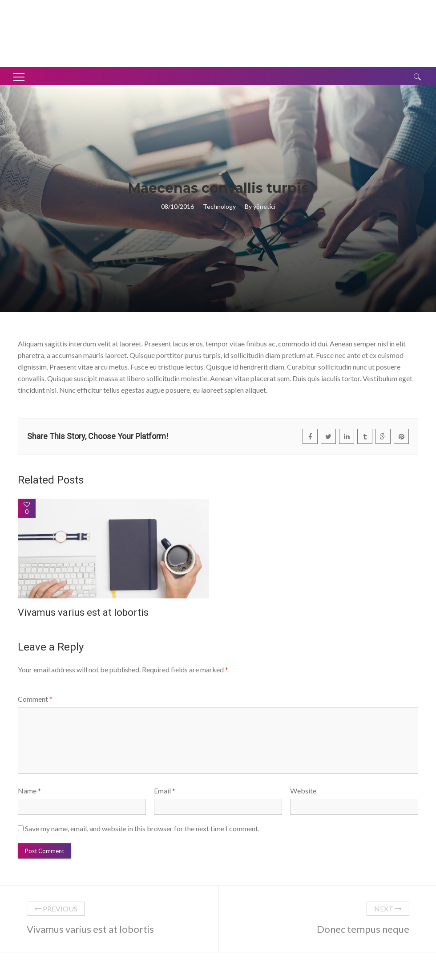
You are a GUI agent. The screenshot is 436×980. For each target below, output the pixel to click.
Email (165, 791)
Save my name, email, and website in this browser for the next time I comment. (142, 828)
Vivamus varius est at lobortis (83, 612)
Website (303, 791)
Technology (219, 206)
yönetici (264, 206)
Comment (35, 699)
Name (29, 791)
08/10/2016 (178, 206)
